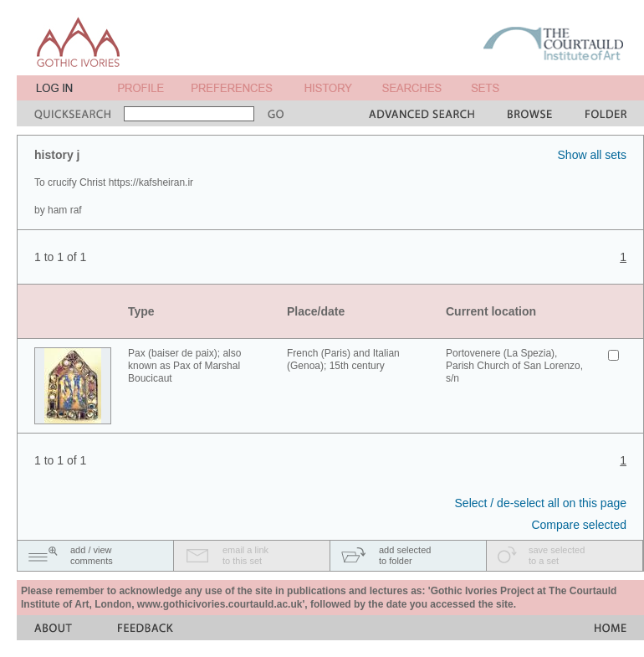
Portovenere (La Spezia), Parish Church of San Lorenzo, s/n (514, 366)
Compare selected (579, 525)
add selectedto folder (405, 555)
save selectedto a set (557, 555)
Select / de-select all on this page (541, 503)
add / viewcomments (92, 555)
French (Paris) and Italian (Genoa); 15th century (343, 359)
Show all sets (592, 155)
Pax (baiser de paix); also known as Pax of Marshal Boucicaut (184, 366)
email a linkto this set (245, 555)
